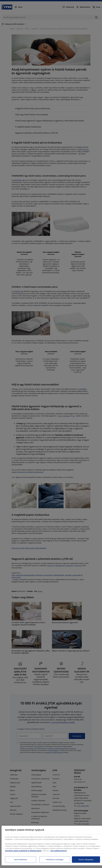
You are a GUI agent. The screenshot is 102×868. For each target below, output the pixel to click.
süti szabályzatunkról (59, 851)
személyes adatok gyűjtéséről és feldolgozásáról (23, 851)
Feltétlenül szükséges (55, 860)
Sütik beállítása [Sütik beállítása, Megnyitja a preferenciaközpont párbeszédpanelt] (21, 860)
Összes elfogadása (86, 860)
